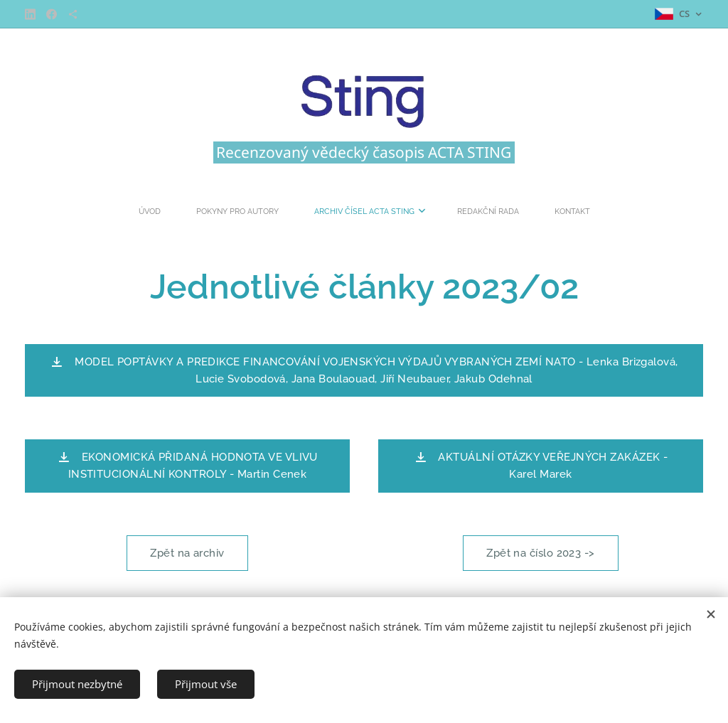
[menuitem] (298, 212)
